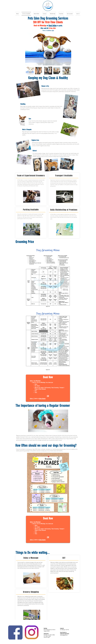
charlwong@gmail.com (64, 635)
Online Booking (42, 399)
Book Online (53, 26)
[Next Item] (69, 49)
